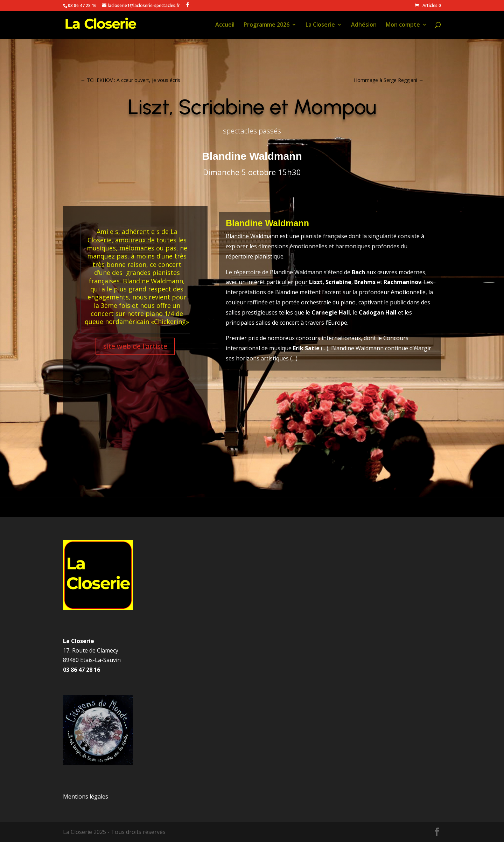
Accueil (225, 25)
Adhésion (364, 25)
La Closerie (320, 25)
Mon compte (403, 25)
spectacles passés (252, 131)
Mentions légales (86, 796)
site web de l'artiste (135, 346)
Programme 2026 (267, 25)
